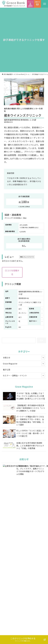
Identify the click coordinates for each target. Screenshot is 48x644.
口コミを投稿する (12, 272)
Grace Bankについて (33, 635)
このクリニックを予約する (23, 639)
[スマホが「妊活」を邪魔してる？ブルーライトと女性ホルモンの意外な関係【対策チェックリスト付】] (9, 396)
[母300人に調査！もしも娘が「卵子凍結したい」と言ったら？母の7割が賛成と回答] (9, 510)
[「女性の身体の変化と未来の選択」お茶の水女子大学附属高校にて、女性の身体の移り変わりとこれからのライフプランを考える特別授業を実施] (9, 521)
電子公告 (7, 370)
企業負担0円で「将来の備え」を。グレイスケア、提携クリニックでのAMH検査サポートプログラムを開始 (30, 470)
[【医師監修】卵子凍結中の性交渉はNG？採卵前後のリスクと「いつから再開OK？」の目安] (9, 408)
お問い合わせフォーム (25, 593)
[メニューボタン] (44, 4)
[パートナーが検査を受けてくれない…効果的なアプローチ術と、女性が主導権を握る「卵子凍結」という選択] (9, 420)
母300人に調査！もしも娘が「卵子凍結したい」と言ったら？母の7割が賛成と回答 (30, 510)
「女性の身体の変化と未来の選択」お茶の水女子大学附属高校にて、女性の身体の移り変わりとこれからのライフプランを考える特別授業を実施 (31, 524)
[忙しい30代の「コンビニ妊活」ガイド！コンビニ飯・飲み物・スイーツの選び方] (9, 434)
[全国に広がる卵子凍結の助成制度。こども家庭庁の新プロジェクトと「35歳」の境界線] (9, 445)
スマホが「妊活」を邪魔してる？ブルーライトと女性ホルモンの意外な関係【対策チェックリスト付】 (31, 396)
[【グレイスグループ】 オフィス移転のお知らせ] (9, 499)
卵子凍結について (12, 635)
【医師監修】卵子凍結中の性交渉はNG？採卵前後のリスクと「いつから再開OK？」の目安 (31, 408)
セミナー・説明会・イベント (24, 375)
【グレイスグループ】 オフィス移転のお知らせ (30, 498)
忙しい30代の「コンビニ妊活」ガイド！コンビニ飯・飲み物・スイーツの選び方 (30, 433)
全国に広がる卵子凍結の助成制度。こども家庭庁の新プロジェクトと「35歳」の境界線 (30, 446)
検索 (42, 340)
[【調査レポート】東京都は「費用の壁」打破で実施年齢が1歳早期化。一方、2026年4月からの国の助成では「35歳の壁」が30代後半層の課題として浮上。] (9, 482)
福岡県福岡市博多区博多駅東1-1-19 (20, 120)
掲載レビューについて (27, 257)
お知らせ (24, 358)
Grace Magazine (24, 364)
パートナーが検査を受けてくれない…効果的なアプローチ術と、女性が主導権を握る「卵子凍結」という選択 (30, 421)
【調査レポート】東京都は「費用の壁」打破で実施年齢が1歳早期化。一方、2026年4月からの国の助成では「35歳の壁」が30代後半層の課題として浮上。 (31, 485)
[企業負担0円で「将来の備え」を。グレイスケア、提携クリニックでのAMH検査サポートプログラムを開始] (9, 468)
